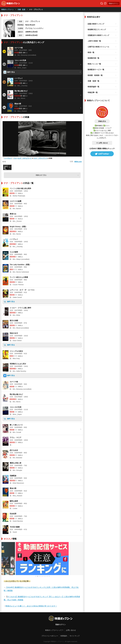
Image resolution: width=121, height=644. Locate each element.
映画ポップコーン (8, 10)
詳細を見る (102, 121)
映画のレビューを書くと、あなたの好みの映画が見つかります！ (31, 606)
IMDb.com (78, 162)
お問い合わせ (102, 143)
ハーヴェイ (8, 158)
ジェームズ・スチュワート (23, 158)
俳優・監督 (21, 10)
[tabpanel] (42, 559)
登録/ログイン (114, 3)
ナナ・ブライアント (41, 158)
